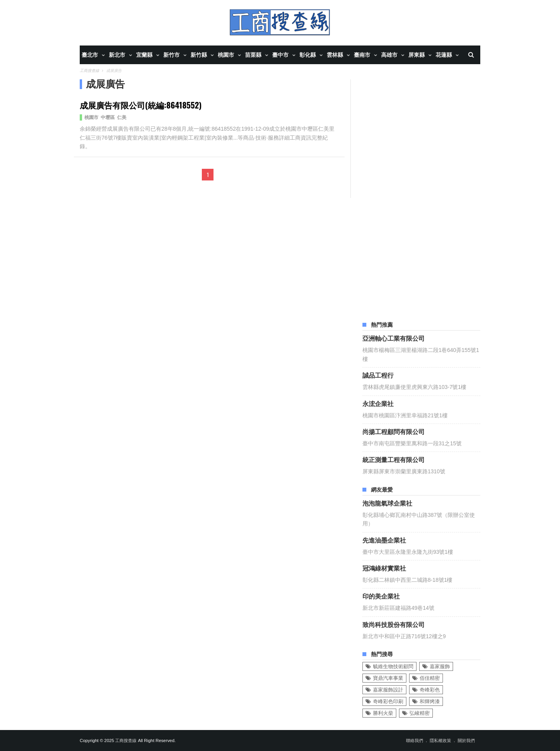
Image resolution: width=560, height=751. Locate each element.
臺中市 (280, 55)
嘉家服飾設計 (388, 690)
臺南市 (362, 55)
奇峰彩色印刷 (388, 701)
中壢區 (108, 117)
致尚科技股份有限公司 (394, 624)
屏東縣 (416, 55)
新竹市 (171, 55)
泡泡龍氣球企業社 (387, 503)
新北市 (117, 55)
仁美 (122, 117)
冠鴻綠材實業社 (384, 568)
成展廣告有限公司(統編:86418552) (141, 105)
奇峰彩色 (430, 690)
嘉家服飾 (440, 666)
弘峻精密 (420, 713)
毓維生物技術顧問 (393, 666)
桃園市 (226, 55)
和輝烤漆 (430, 701)
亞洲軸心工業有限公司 (394, 338)
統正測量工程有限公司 (394, 459)
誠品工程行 (378, 375)
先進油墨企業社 (384, 540)
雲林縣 (335, 55)
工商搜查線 (126, 740)
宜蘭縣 (144, 55)
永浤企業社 (378, 403)
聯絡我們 (415, 740)
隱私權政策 (440, 740)
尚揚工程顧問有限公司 (394, 431)
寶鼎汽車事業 (388, 678)
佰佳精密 (430, 678)
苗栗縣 (253, 55)
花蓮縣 (444, 55)
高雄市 (389, 55)
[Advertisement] (421, 196)
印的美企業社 (381, 596)
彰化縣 (308, 55)
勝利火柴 (383, 713)
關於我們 (466, 740)
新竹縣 (199, 55)
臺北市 (90, 55)
